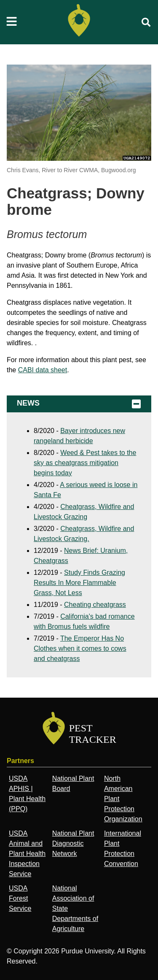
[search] (146, 22)
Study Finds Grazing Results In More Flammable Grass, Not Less (79, 583)
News (79, 404)
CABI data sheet (43, 370)
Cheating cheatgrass (95, 605)
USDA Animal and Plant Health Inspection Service (27, 854)
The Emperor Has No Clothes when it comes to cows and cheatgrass (80, 648)
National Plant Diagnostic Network (73, 843)
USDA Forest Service (20, 898)
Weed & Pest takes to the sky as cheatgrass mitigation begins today (85, 463)
